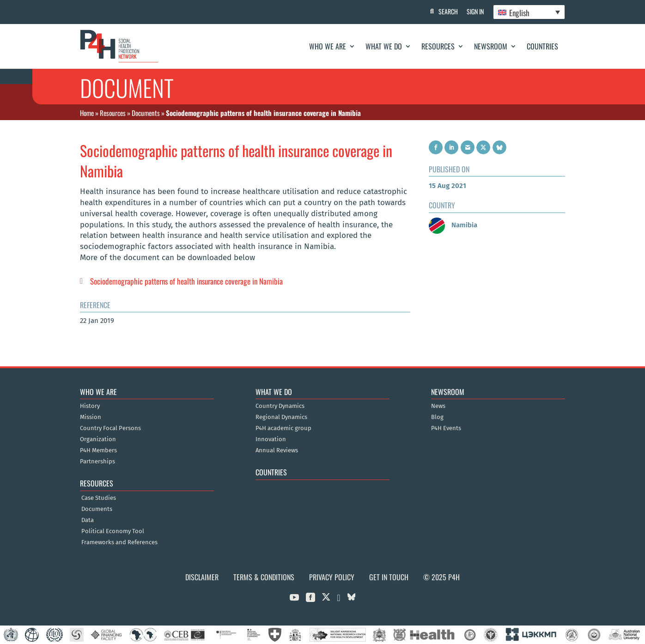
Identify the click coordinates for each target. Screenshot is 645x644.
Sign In (475, 11)
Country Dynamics (280, 406)
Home (87, 113)
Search (448, 11)
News (438, 406)
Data (88, 520)
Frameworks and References (119, 542)
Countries (542, 46)
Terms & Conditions (264, 577)
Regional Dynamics (281, 417)
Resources (438, 46)
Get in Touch (389, 577)
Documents (146, 113)
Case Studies (99, 498)
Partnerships (97, 462)
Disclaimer (202, 577)
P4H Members (98, 450)
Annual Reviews (277, 450)
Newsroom (491, 46)
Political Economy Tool (113, 531)
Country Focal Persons (110, 428)
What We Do (384, 46)
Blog (437, 417)
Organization (98, 439)
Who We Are (328, 46)
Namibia (453, 225)
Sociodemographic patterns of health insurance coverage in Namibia (186, 281)
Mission (91, 417)
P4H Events (446, 428)
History (90, 406)
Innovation (271, 439)
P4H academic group (283, 428)
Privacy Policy (332, 577)
